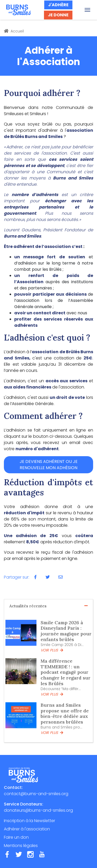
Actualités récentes (48, 606)
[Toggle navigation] (87, 10)
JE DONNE (58, 15)
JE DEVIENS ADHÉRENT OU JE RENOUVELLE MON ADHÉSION (49, 465)
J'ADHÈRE (58, 5)
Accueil (14, 31)
